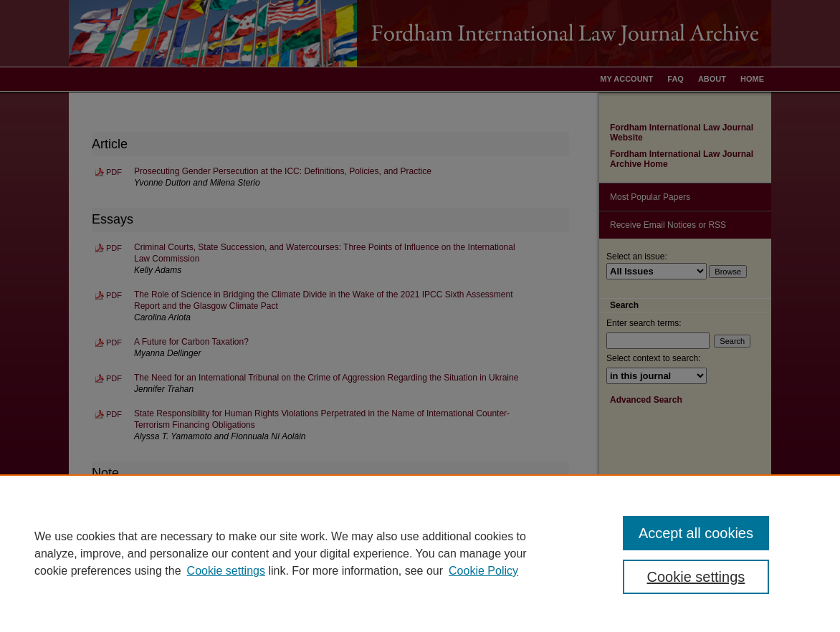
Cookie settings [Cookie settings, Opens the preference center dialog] (696, 577)
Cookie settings (226, 571)
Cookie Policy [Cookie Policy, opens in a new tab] (483, 571)
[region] (420, 553)
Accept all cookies (696, 533)
